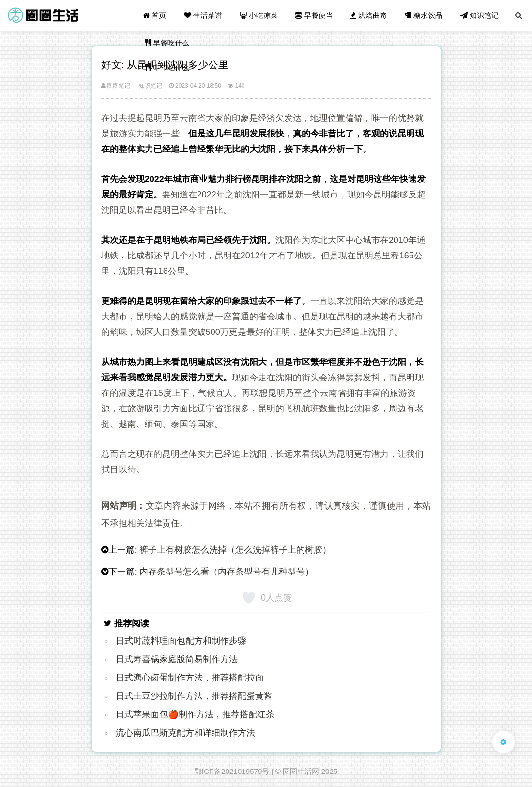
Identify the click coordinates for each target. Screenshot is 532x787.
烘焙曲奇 (369, 15)
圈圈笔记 (116, 86)
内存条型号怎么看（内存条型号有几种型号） (227, 572)
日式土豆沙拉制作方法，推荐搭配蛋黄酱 (194, 696)
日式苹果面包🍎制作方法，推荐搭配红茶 (195, 714)
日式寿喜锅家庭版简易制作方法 (177, 659)
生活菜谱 (203, 15)
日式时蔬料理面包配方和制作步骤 (181, 641)
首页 (154, 15)
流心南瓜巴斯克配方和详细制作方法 (185, 733)
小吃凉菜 (259, 15)
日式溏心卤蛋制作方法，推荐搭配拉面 (190, 678)
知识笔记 (479, 15)
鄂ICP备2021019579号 (232, 771)
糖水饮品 (424, 15)
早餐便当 (314, 15)
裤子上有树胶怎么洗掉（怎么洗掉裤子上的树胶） (235, 550)
